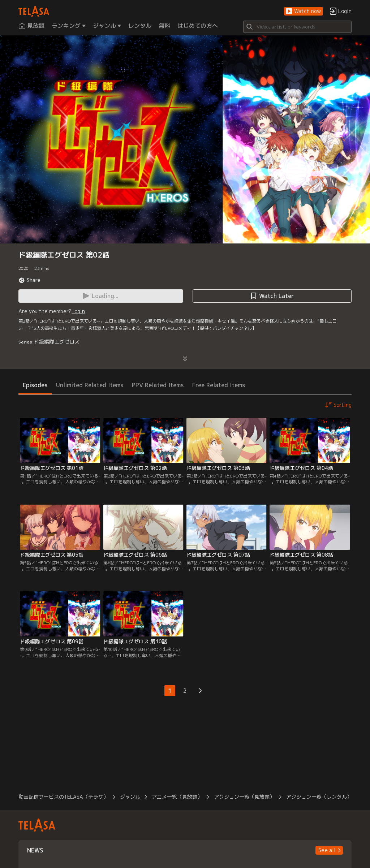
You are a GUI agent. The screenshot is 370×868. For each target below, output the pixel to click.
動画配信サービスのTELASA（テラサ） (63, 797)
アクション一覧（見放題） (244, 797)
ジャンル (130, 797)
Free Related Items (219, 385)
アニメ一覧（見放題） (177, 797)
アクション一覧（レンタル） (319, 797)
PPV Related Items (158, 385)
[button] (304, 11)
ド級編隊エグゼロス (57, 342)
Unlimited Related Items (90, 385)
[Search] (297, 27)
